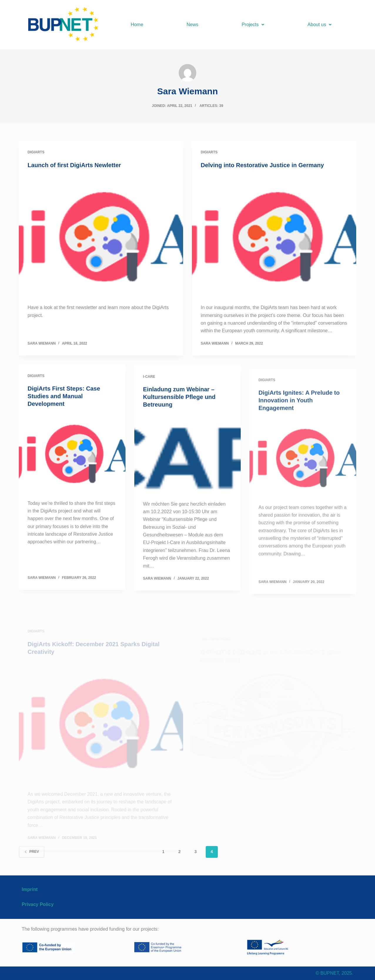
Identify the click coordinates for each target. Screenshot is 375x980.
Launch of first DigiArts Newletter (74, 166)
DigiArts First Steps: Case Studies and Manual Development (64, 422)
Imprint (30, 889)
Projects (253, 25)
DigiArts (36, 153)
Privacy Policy (38, 904)
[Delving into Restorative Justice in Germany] (274, 240)
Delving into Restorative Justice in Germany (262, 169)
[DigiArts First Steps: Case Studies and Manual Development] (72, 479)
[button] (253, 25)
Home (137, 25)
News (192, 25)
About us (319, 25)
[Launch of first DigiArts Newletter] (101, 237)
